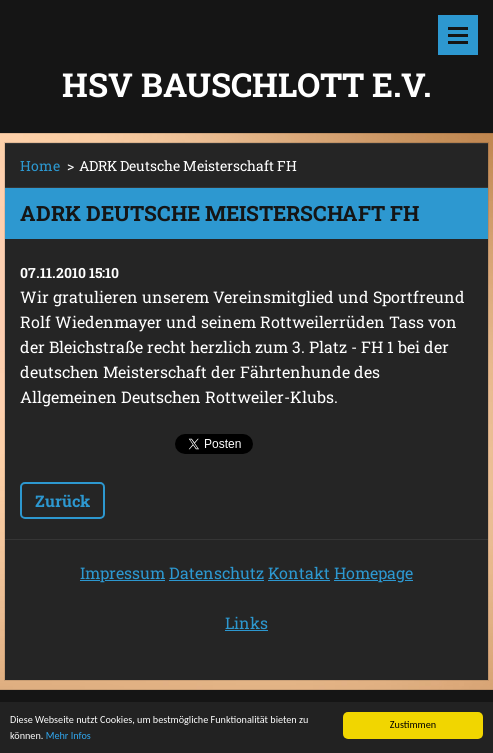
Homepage (373, 572)
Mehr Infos (68, 736)
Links (246, 622)
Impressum (122, 572)
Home (40, 165)
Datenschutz (216, 572)
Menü (458, 35)
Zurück (62, 500)
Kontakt (299, 572)
